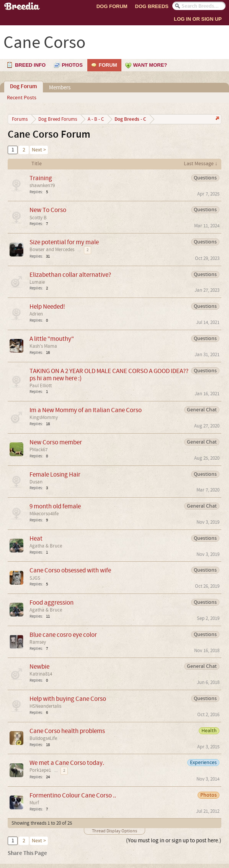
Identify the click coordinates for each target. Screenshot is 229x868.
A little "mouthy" (52, 339)
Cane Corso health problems (67, 731)
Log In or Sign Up (198, 19)
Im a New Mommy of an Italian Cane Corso (86, 410)
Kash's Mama (43, 346)
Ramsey (38, 642)
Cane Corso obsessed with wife (70, 570)
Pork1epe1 (40, 770)
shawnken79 (42, 186)
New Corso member (56, 442)
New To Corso (48, 210)
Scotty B (38, 218)
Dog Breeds (152, 6)
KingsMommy (44, 418)
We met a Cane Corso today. (67, 763)
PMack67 (38, 450)
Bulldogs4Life (43, 738)
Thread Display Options (114, 831)
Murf (34, 803)
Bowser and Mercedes (52, 250)
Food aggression (52, 603)
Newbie (39, 667)
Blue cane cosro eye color (63, 635)
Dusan (36, 482)
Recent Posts (22, 98)
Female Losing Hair (55, 474)
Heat (36, 538)
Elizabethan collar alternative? (70, 275)
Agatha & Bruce (46, 546)
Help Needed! (47, 307)
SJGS (35, 578)
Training (41, 178)
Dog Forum (112, 6)
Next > (39, 150)
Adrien (36, 314)
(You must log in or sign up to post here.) (174, 841)
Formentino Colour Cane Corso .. (73, 795)
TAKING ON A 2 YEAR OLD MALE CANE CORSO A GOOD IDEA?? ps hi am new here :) (109, 375)
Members (60, 88)
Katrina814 (41, 674)
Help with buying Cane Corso (68, 699)
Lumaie (37, 282)
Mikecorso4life (44, 514)
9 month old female (55, 506)
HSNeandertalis (45, 706)
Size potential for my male (64, 242)
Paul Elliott (41, 386)
